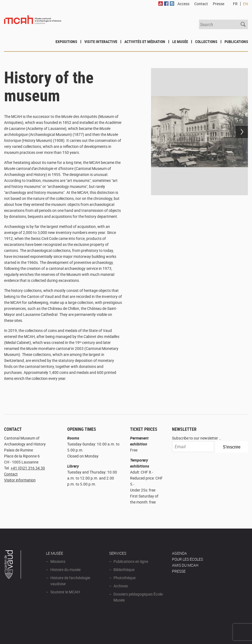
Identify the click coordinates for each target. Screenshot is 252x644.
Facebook (166, 4)
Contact (11, 474)
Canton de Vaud (13, 565)
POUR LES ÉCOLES (188, 559)
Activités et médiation (145, 42)
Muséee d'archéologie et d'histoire (33, 24)
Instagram (172, 4)
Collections (206, 42)
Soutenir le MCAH (65, 592)
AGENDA (179, 553)
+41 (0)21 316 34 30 (28, 468)
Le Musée (180, 42)
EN (245, 4)
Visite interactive (101, 42)
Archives (121, 586)
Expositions (66, 42)
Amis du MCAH (185, 565)
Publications (236, 42)
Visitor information (20, 480)
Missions (58, 561)
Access (183, 4)
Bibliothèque (124, 570)
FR (235, 4)
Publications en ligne (131, 561)
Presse (219, 4)
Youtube (161, 4)
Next (242, 132)
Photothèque (125, 578)
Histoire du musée (65, 570)
